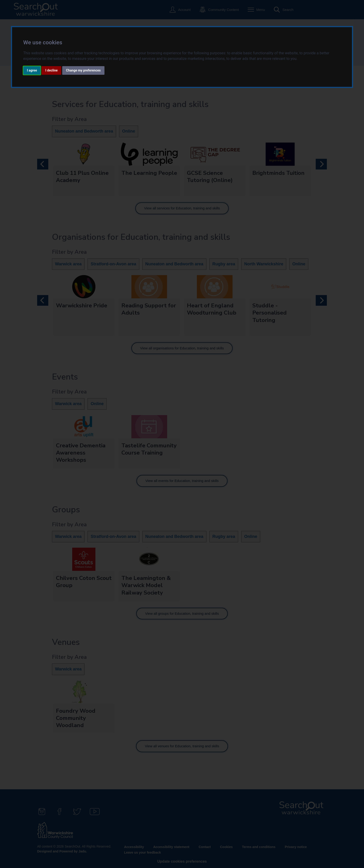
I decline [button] (51, 70)
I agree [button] (32, 70)
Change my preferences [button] (83, 70)
